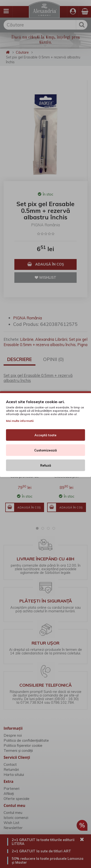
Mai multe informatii (20, 421)
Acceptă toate (45, 435)
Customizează (45, 450)
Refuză (46, 465)
